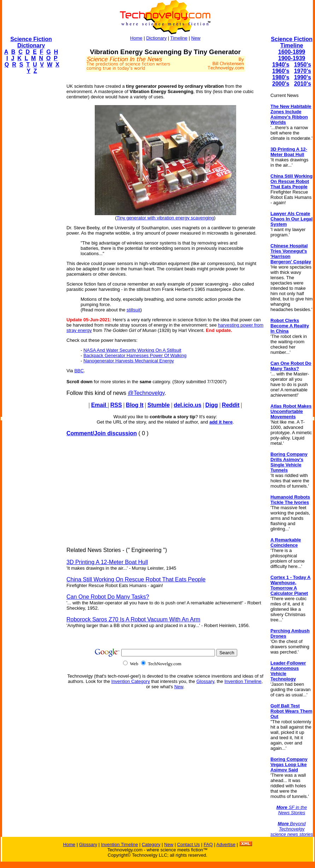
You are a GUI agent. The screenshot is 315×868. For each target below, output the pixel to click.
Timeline (179, 38)
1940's (281, 65)
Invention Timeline (243, 681)
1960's (281, 71)
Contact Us (188, 844)
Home (136, 38)
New (196, 38)
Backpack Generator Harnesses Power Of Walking (135, 355)
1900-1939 (292, 58)
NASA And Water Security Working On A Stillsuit (132, 350)
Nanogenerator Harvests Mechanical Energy (129, 361)
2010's (303, 84)
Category (151, 844)
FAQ (208, 844)
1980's (281, 77)
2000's (281, 84)
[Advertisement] (30, 186)
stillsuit (133, 310)
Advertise (226, 844)
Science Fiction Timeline (291, 42)
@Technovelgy (146, 393)
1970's (303, 71)
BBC (79, 371)
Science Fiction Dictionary (31, 42)
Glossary (205, 681)
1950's (303, 65)
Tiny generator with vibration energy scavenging (165, 218)
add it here (221, 422)
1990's (303, 77)
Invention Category (131, 681)
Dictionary (156, 38)
